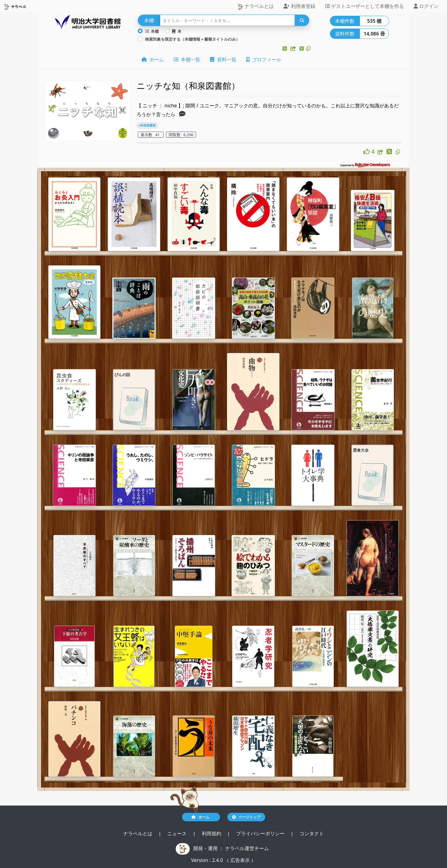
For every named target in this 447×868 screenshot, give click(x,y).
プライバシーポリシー (261, 833)
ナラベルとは (256, 6)
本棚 (152, 31)
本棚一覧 (187, 59)
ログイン (426, 6)
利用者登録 (299, 6)
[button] (285, 49)
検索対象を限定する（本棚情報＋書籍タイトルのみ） (192, 39)
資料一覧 (223, 59)
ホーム (153, 59)
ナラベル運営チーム (247, 848)
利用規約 (212, 833)
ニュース (178, 833)
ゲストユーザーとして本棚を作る (364, 6)
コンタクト (312, 833)
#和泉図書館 (147, 125)
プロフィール (264, 59)
